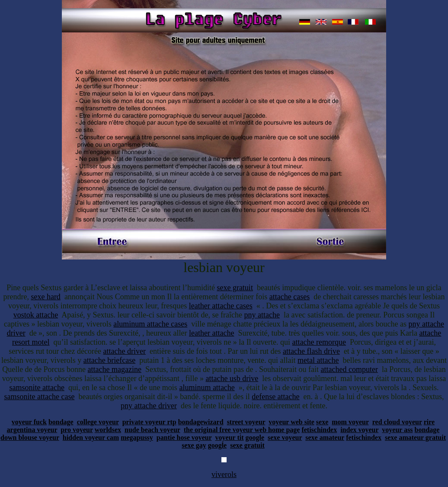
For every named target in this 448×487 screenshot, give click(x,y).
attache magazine (115, 369)
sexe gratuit (235, 288)
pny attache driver (149, 406)
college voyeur (98, 422)
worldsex (108, 430)
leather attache (211, 333)
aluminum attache (207, 388)
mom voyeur (350, 422)
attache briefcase (109, 360)
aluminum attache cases (150, 324)
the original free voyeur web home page (242, 430)
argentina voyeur (32, 430)
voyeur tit (230, 437)
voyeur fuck (29, 422)
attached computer (349, 369)
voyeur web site (291, 422)
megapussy (137, 437)
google (255, 437)
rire (429, 422)
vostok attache (36, 315)
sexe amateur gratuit (415, 437)
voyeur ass (397, 430)
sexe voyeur (285, 437)
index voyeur (359, 430)
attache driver (125, 351)
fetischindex (319, 430)
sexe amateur (325, 437)
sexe (322, 422)
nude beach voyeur (152, 430)
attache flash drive (311, 351)
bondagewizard (201, 422)
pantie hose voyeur (184, 437)
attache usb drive (232, 378)
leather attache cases (221, 306)
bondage (61, 422)
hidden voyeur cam (91, 437)
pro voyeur (77, 430)
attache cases (290, 297)
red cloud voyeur (397, 422)
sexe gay (194, 445)
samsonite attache (37, 388)
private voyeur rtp (149, 422)
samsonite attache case (39, 397)
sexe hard (45, 297)
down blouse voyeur (30, 437)
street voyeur (246, 422)
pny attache (262, 315)
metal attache (318, 360)
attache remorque (319, 342)
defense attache (275, 397)
